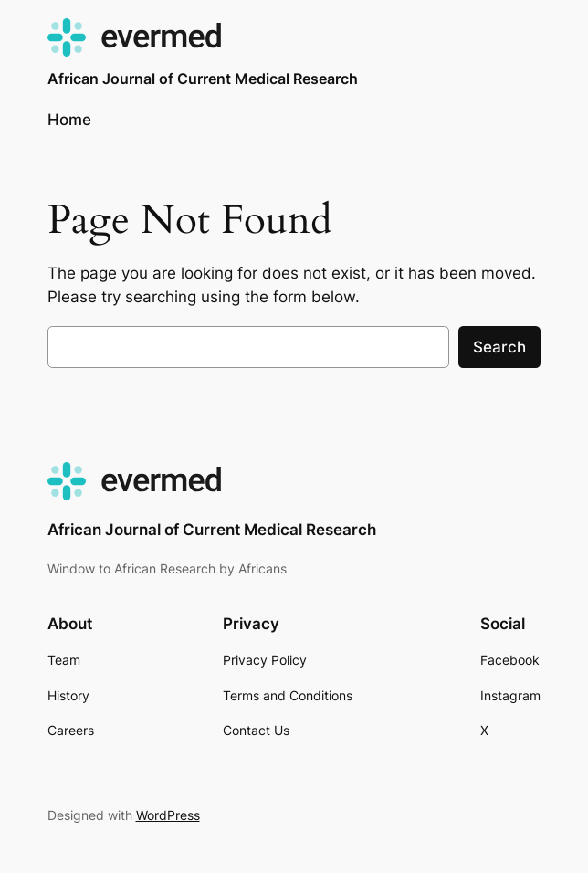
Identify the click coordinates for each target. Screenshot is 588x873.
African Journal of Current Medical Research (203, 79)
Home (69, 120)
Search (499, 347)
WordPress (168, 815)
